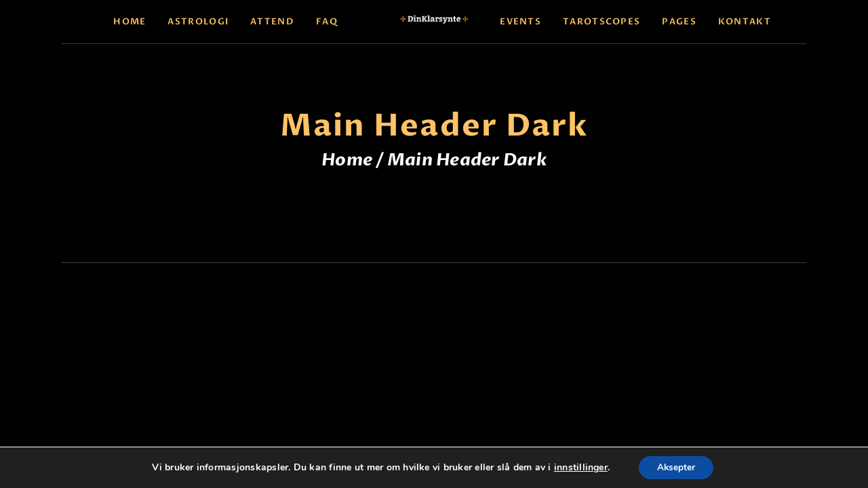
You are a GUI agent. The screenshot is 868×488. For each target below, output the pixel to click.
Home (347, 160)
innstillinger (578, 467)
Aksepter (676, 467)
